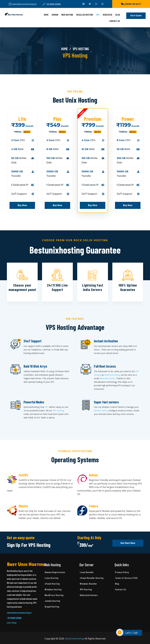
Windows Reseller (88, 584)
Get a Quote (136, 16)
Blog (118, 15)
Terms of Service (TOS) (126, 578)
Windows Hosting (53, 589)
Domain (55, 15)
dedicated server (107, 378)
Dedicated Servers (89, 595)
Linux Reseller (87, 572)
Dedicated (108, 15)
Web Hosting (67, 15)
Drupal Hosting (52, 606)
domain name (100, 411)
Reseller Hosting (85, 15)
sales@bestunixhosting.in (23, 4)
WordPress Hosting (54, 595)
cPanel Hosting (52, 584)
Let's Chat (12, 623)
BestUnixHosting (112, 375)
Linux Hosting (51, 578)
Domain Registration (55, 572)
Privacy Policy (122, 572)
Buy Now (22, 205)
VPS (98, 15)
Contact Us (115, 21)
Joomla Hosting (52, 601)
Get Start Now (128, 543)
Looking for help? (131, 4)
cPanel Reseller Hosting (92, 578)
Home (46, 15)
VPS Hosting (58, 411)
